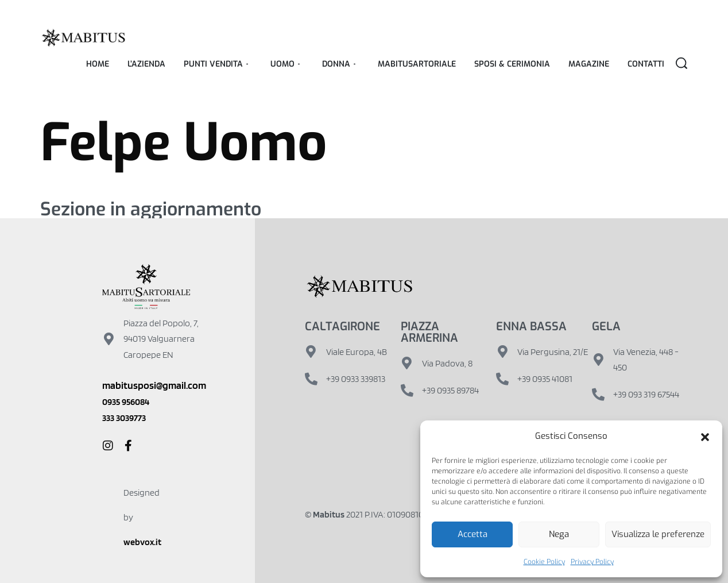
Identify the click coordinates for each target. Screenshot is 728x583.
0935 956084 (126, 402)
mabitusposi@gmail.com (154, 385)
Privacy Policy (592, 562)
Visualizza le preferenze (658, 534)
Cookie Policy (544, 562)
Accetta (473, 534)
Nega (559, 534)
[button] (705, 437)
